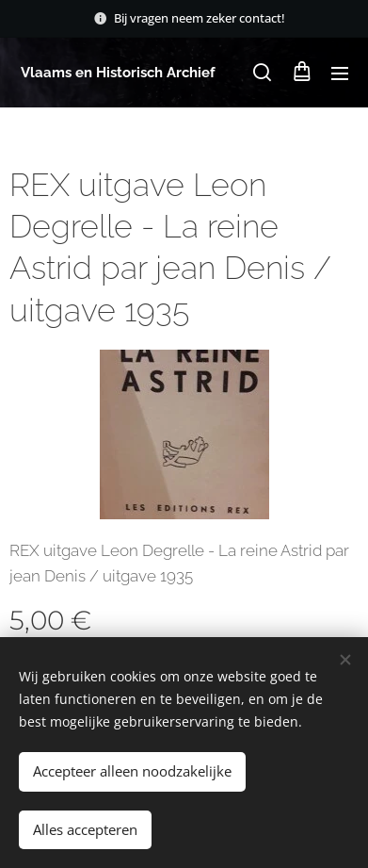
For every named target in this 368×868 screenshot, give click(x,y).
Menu (340, 74)
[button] (262, 73)
